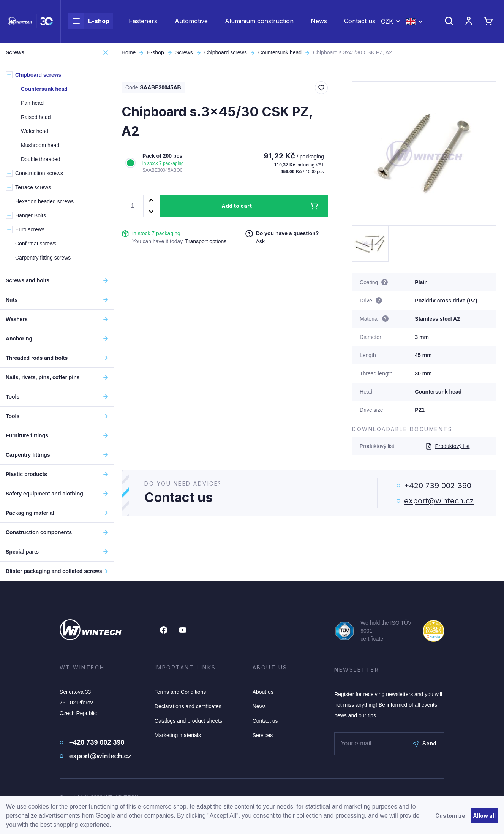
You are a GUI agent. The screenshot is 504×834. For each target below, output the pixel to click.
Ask (260, 241)
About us (263, 692)
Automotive (191, 21)
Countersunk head (280, 52)
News (319, 21)
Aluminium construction (259, 21)
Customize (450, 816)
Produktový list (447, 446)
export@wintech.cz (439, 501)
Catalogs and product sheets (188, 721)
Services (263, 735)
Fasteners (143, 21)
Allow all (484, 816)
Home (129, 52)
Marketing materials (178, 735)
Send (425, 743)
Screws (184, 52)
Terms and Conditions (180, 692)
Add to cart (237, 206)
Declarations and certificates (188, 706)
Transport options (206, 241)
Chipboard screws (226, 52)
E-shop (89, 21)
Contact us (360, 21)
